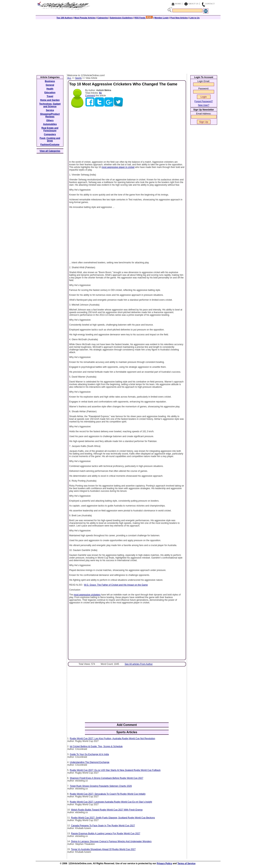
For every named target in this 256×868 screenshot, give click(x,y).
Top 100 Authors (65, 18)
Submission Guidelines (121, 18)
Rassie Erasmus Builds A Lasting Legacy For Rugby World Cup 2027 (106, 834)
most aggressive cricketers (87, 595)
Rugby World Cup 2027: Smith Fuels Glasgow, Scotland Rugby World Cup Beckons (113, 818)
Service (50, 110)
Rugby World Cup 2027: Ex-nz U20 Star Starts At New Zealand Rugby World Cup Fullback (115, 770)
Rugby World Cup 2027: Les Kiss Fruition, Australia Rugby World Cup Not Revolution (112, 739)
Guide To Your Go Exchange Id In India (89, 754)
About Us (193, 4)
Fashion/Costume (50, 145)
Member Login (162, 18)
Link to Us (195, 18)
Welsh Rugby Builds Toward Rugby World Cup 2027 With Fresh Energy (107, 810)
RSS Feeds (144, 18)
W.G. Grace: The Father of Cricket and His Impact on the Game (116, 585)
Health (50, 89)
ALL (69, 78)
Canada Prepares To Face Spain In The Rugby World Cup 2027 (103, 826)
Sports (78, 78)
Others (50, 120)
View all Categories (50, 151)
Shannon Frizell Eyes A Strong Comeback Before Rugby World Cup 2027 (106, 778)
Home (178, 4)
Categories (103, 18)
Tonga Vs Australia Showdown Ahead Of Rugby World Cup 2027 (103, 849)
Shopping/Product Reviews (50, 115)
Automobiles (50, 124)
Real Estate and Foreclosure (50, 129)
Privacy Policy (164, 863)
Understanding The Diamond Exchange (90, 762)
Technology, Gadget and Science (50, 105)
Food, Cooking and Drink (50, 139)
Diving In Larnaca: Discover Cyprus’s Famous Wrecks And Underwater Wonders (111, 841)
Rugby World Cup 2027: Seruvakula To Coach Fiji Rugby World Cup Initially (108, 794)
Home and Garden (50, 100)
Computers (50, 134)
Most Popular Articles (85, 18)
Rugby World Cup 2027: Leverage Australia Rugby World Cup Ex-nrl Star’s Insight (111, 802)
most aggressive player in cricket (118, 167)
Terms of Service (186, 863)
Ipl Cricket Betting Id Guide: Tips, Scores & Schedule (96, 746)
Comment (90, 96)
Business (50, 81)
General (50, 85)
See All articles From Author (139, 664)
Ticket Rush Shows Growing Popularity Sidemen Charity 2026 (101, 786)
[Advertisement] (128, 46)
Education (50, 93)
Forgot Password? (204, 101)
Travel (50, 96)
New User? (204, 105)
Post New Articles (179, 18)
